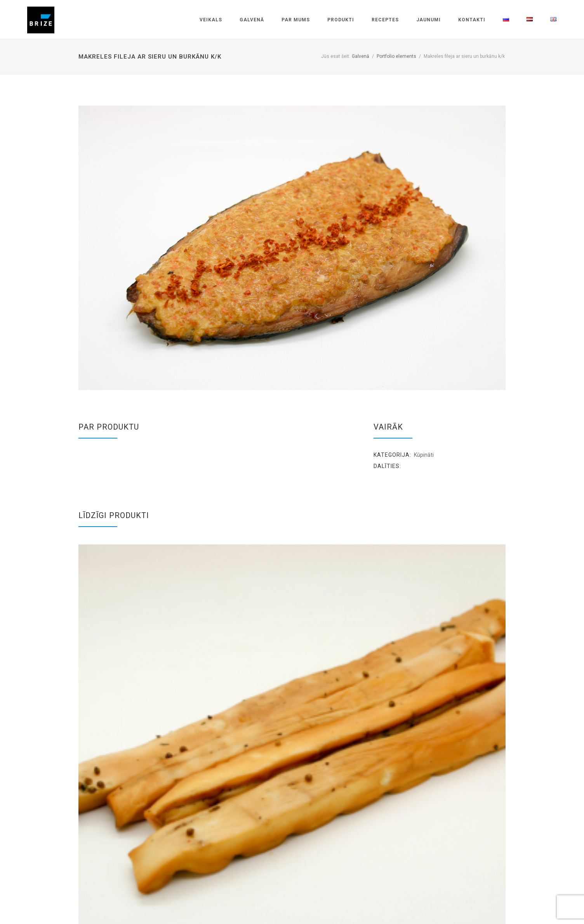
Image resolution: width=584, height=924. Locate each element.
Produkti (341, 20)
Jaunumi (428, 20)
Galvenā (252, 20)
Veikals (211, 20)
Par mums (296, 20)
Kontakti (472, 20)
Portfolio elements (396, 56)
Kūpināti (424, 455)
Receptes (385, 20)
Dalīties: (387, 466)
